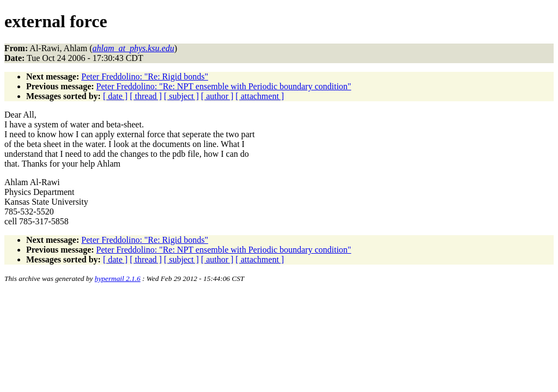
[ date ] (115, 96)
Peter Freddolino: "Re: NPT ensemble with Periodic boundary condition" (224, 86)
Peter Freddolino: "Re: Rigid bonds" (145, 76)
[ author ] (217, 96)
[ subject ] (181, 96)
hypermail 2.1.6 (118, 278)
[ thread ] (146, 96)
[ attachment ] (260, 96)
